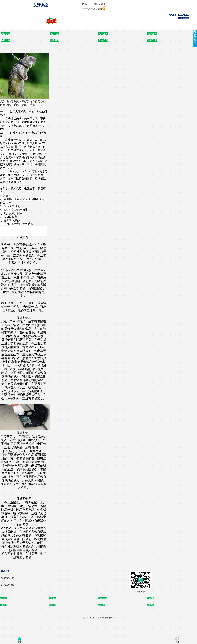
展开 (195, 38)
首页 (11, 63)
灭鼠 (16, 63)
